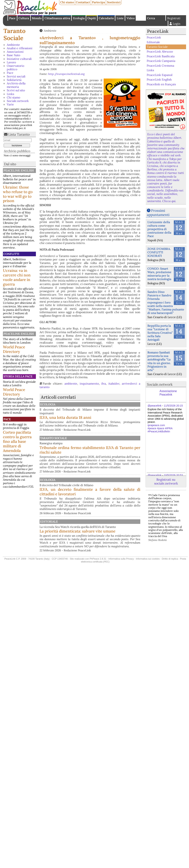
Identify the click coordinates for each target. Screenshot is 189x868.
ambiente (71, 383)
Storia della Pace (18, 376)
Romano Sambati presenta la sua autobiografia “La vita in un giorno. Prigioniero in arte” (159, 361)
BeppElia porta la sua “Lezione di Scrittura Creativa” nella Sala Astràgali (160, 333)
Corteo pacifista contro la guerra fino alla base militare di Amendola (17, 441)
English (141, 18)
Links (10, 94)
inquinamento (89, 383)
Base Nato (13, 55)
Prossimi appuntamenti (158, 213)
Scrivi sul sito (16, 90)
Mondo (37, 18)
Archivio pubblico (17, 151)
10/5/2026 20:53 (173, 475)
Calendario (106, 18)
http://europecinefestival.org (66, 74)
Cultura (24, 18)
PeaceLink (158, 31)
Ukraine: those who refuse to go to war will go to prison (18, 194)
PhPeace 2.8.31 (98, 587)
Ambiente (13, 45)
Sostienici (114, 2)
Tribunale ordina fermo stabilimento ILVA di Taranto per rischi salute (109, 456)
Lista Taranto (19, 134)
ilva (104, 383)
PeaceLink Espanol (160, 75)
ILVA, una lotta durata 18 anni (103, 417)
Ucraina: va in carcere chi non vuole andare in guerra (17, 277)
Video (131, 18)
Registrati (174, 18)
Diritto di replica (170, 587)
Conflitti (11, 254)
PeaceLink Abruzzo (160, 51)
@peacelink (154, 406)
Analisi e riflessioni (20, 48)
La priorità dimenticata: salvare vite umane (109, 553)
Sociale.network (18, 101)
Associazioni (15, 52)
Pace (12, 18)
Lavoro (11, 62)
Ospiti (92, 18)
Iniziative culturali (19, 59)
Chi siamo (67, 2)
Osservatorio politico (15, 67)
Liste (120, 18)
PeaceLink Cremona (160, 65)
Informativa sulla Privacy (121, 587)
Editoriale (87, 538)
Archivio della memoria (16, 85)
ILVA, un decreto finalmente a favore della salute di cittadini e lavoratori (109, 505)
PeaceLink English (19, 170)
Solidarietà (14, 80)
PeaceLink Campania (161, 61)
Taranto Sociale (14, 34)
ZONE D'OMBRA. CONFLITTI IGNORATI (159, 252)
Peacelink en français (161, 84)
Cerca (151, 18)
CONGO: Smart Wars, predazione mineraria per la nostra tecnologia (159, 274)
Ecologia (79, 18)
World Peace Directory (14, 349)
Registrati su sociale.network (166, 481)
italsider (114, 383)
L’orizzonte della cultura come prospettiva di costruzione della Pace (159, 229)
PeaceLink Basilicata (161, 56)
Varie (10, 104)
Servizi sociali (16, 76)
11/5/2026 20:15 (173, 406)
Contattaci (83, 2)
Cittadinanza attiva (57, 18)
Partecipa (98, 2)
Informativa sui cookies (148, 587)
